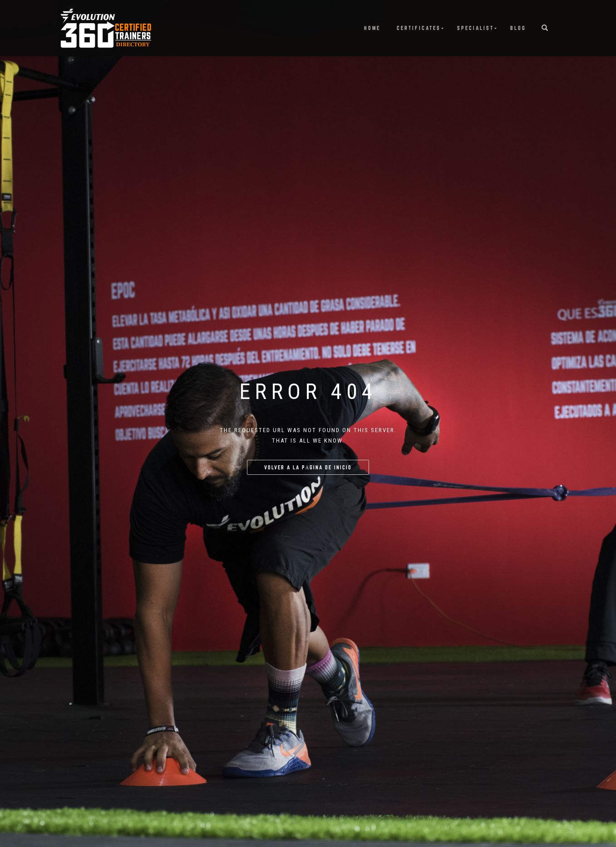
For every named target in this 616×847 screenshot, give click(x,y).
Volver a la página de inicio (308, 467)
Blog (518, 28)
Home (372, 28)
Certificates (419, 28)
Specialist (476, 28)
